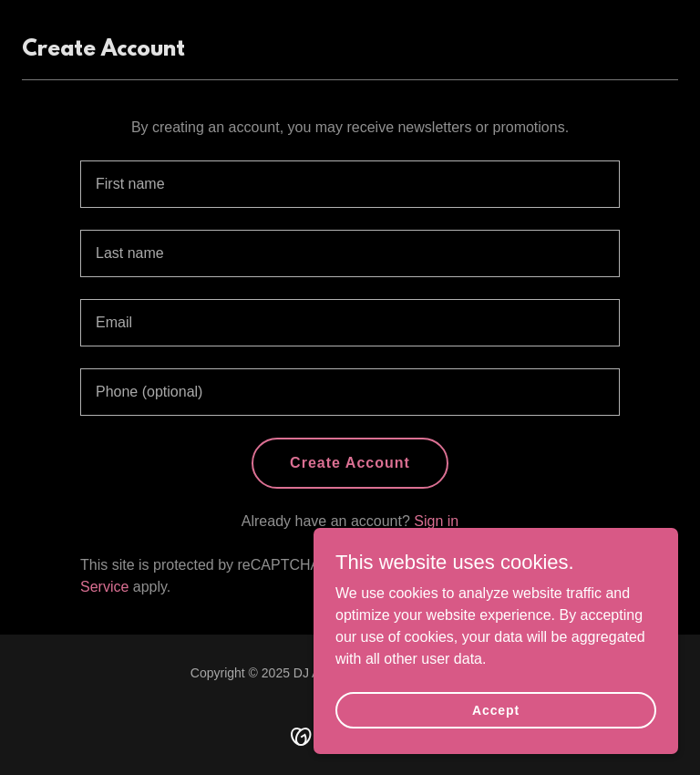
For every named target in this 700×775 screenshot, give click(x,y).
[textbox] (350, 184)
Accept (496, 709)
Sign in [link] (436, 521)
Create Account (350, 463)
